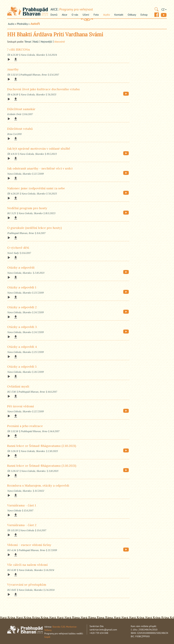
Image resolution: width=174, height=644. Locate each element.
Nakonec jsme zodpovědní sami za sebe (36, 188)
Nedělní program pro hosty (27, 208)
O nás (75, 15)
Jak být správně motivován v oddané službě (39, 149)
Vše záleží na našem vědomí (27, 565)
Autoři (35, 24)
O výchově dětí (18, 248)
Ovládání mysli (18, 386)
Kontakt (119, 15)
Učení (86, 15)
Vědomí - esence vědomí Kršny (29, 545)
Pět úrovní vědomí (21, 406)
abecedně (59, 42)
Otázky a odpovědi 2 (22, 307)
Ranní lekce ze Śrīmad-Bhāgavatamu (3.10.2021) (42, 466)
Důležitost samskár (21, 109)
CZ (164, 10)
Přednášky (22, 24)
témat (28, 42)
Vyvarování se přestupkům (27, 585)
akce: (54, 9)
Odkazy (132, 15)
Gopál (47, 637)
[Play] (9, 60)
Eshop (144, 15)
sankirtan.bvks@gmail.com (103, 630)
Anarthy (13, 69)
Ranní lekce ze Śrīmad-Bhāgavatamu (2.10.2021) (42, 446)
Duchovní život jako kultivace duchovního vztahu (43, 89)
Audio (106, 15)
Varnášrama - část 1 (21, 505)
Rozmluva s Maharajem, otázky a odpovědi (38, 485)
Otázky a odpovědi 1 (22, 287)
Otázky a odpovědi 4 (22, 347)
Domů (54, 15)
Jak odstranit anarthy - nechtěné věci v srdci (40, 168)
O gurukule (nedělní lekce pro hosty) (34, 228)
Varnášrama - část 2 (22, 525)
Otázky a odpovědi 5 (22, 367)
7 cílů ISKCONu (19, 49)
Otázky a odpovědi (21, 267)
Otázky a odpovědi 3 (22, 327)
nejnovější (46, 42)
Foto (96, 15)
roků (36, 42)
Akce (65, 15)
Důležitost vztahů (20, 129)
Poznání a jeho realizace (25, 426)
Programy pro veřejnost (76, 9)
